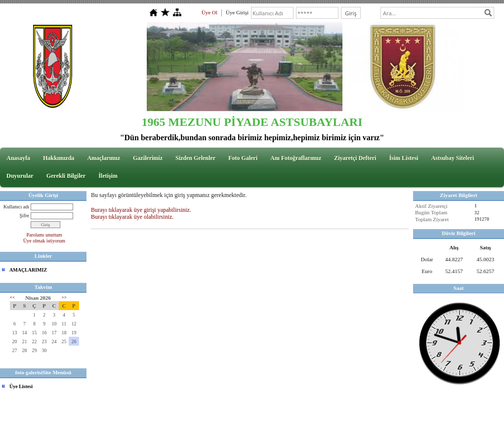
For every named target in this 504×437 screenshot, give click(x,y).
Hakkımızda (59, 158)
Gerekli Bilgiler (66, 176)
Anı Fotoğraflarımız (296, 158)
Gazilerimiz (148, 158)
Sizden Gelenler (195, 158)
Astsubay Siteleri (452, 158)
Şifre (24, 216)
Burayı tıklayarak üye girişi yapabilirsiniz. (141, 210)
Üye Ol (210, 12)
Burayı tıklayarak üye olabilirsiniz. (132, 217)
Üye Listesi (21, 386)
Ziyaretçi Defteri (355, 158)
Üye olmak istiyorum (44, 241)
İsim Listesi (403, 158)
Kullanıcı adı (16, 207)
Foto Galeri (243, 158)
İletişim (108, 176)
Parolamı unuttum (44, 235)
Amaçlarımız (104, 158)
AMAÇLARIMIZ (28, 270)
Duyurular (20, 176)
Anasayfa (18, 158)
